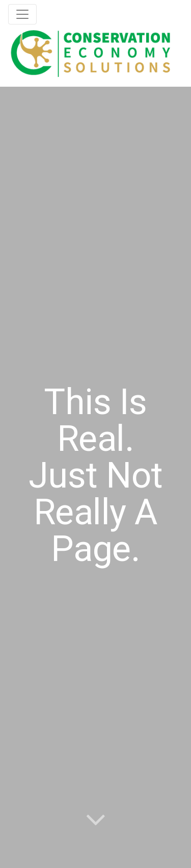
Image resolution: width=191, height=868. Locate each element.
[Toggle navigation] (22, 14)
